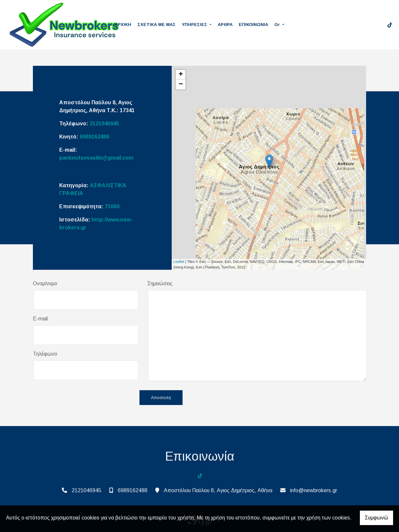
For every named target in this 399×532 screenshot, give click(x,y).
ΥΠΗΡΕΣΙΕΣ (195, 25)
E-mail (40, 319)
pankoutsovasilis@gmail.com (96, 158)
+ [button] (181, 75)
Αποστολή (161, 398)
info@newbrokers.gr (314, 490)
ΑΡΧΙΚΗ (123, 25)
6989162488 (94, 137)
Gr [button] (278, 25)
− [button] (181, 85)
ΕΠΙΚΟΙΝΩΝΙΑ (253, 25)
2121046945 (104, 124)
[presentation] (83, 398)
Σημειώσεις (160, 283)
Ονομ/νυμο (45, 283)
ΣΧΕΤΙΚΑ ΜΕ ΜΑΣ (157, 25)
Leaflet (179, 262)
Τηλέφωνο (45, 354)
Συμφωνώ (376, 518)
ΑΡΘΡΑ (225, 25)
